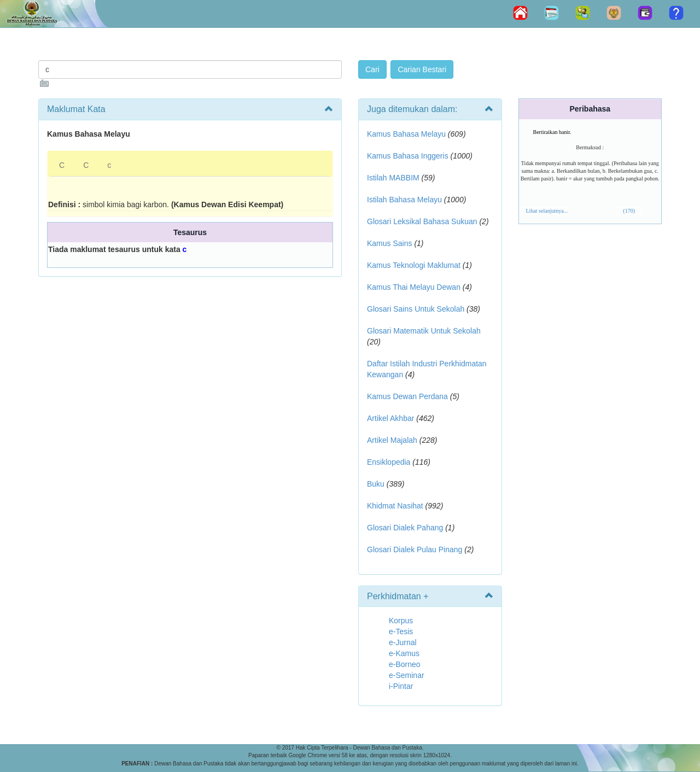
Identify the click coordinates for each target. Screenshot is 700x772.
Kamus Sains (389, 243)
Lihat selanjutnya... (547, 211)
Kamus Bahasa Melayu (407, 134)
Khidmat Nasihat (395, 506)
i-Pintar (401, 686)
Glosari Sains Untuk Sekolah (416, 309)
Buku (376, 484)
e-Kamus (404, 653)
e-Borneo (405, 664)
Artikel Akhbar (390, 418)
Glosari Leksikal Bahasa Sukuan (422, 221)
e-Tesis (401, 631)
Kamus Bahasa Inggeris (408, 156)
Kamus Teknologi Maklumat (414, 265)
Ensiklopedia (389, 462)
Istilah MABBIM (393, 178)
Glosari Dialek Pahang (405, 528)
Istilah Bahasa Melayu (404, 200)
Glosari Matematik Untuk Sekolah (424, 331)
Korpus (401, 621)
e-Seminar (407, 675)
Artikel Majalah (392, 440)
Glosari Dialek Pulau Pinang (415, 549)
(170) (629, 211)
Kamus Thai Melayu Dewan (414, 287)
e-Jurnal (403, 642)
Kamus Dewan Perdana (407, 396)
